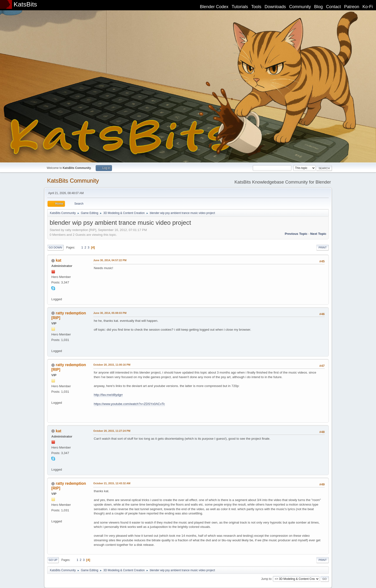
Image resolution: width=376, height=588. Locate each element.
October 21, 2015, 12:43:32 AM (112, 483)
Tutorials (240, 7)
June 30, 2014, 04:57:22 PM (110, 260)
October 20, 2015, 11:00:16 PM (112, 365)
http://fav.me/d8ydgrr (108, 395)
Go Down (55, 248)
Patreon (352, 7)
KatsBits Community (73, 181)
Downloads (275, 7)
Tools (256, 7)
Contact (334, 7)
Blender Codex (214, 7)
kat (58, 260)
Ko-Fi (368, 7)
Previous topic (296, 234)
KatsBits (25, 4)
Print (323, 248)
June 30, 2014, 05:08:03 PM (110, 313)
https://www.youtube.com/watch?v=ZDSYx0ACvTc (129, 404)
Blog (318, 7)
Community (300, 7)
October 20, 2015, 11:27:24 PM (112, 431)
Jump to (266, 579)
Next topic (318, 234)
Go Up (53, 560)
